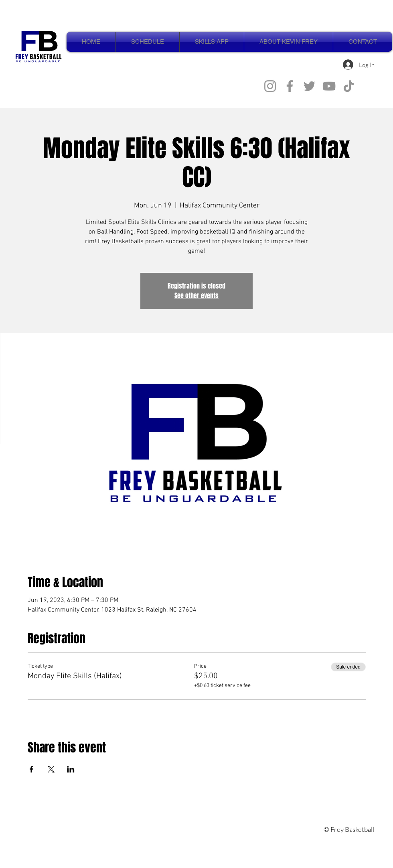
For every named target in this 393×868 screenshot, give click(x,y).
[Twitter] (309, 86)
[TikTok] (349, 86)
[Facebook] (290, 86)
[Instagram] (270, 86)
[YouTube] (329, 86)
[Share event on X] (51, 769)
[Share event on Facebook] (31, 769)
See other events (196, 296)
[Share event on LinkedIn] (71, 769)
